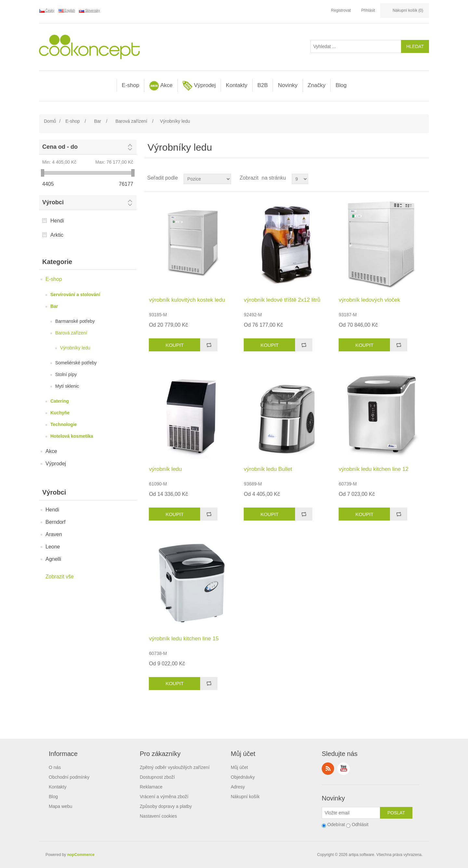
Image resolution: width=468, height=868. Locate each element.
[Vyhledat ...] (356, 46)
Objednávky (243, 777)
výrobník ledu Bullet (268, 469)
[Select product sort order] (207, 179)
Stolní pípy (66, 374)
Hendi (57, 221)
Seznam (423, 178)
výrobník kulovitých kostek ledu (187, 300)
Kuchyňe (60, 413)
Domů (50, 121)
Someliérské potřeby (76, 363)
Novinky (288, 85)
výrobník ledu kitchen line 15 (184, 639)
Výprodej (199, 86)
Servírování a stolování (75, 295)
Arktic (57, 235)
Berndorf (55, 522)
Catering (60, 401)
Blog (341, 85)
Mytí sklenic (67, 386)
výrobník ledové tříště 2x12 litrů (282, 300)
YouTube (344, 769)
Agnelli (53, 559)
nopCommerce (81, 855)
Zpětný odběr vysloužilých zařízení (175, 767)
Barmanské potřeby (75, 321)
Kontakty (237, 85)
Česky (47, 11)
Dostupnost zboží (157, 777)
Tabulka (412, 178)
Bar (54, 306)
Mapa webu (60, 806)
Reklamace (151, 787)
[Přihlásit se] (351, 813)
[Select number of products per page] (300, 179)
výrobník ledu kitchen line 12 (374, 469)
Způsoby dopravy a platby (166, 806)
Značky (317, 85)
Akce (161, 86)
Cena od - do (60, 147)
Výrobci (53, 202)
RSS (328, 769)
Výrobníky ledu (75, 348)
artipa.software (362, 855)
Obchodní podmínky (69, 777)
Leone (53, 547)
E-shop (131, 85)
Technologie (64, 424)
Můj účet (239, 767)
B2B (263, 85)
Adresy (238, 787)
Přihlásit (368, 10)
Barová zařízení (71, 333)
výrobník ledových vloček (369, 300)
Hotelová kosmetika (72, 436)
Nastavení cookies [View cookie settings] (158, 816)
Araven (54, 534)
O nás (55, 767)
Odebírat (336, 824)
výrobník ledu (165, 469)
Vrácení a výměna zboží (164, 797)
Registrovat (341, 10)
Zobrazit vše (60, 577)
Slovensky (89, 11)
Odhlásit (360, 824)
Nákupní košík (245, 797)
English (67, 11)
